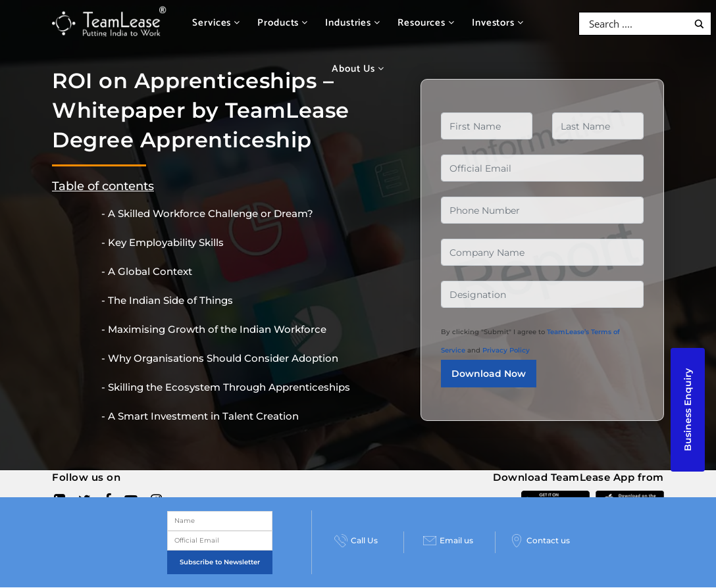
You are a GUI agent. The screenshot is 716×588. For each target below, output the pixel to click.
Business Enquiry (688, 410)
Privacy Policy (506, 350)
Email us (448, 541)
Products (283, 23)
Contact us (540, 541)
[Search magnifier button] (699, 24)
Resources (426, 23)
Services (216, 23)
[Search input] (637, 24)
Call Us (356, 541)
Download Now (489, 374)
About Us (358, 69)
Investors (498, 23)
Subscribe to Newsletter (220, 562)
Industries (353, 23)
